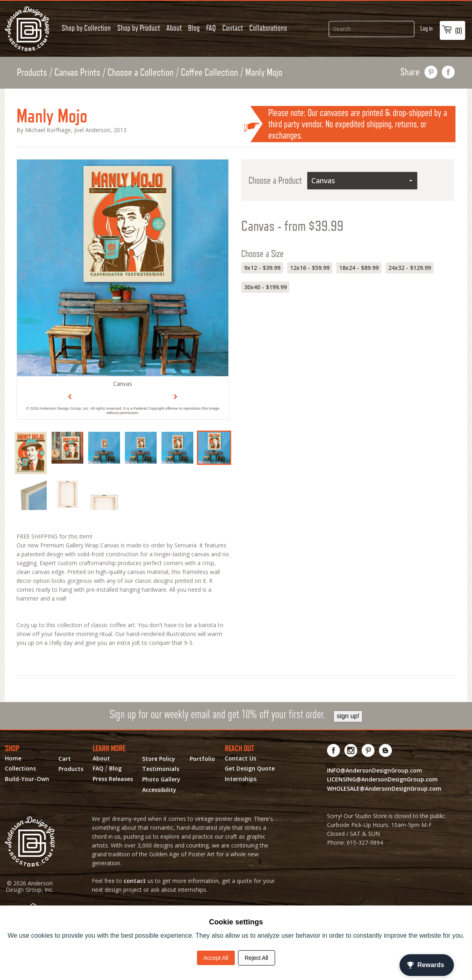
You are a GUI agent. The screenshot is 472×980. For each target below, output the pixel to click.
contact (135, 881)
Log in (426, 28)
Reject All (257, 958)
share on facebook (448, 72)
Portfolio (202, 759)
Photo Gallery (161, 779)
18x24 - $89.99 (359, 268)
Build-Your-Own (27, 779)
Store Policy (159, 759)
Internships (241, 779)
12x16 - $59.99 (310, 268)
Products (32, 72)
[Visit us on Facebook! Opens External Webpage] (334, 750)
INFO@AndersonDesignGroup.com (375, 770)
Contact (233, 28)
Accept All (216, 958)
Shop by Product (139, 28)
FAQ (211, 28)
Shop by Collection (86, 28)
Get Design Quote (250, 769)
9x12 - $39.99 (262, 268)
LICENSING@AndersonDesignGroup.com (382, 779)
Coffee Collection (209, 72)
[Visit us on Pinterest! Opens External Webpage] (368, 750)
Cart (65, 759)
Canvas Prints (77, 72)
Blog (194, 28)
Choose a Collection (141, 72)
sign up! (348, 716)
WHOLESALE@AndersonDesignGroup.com (384, 788)
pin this (431, 72)
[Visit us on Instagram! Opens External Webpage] (351, 750)
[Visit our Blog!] (386, 750)
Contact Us (240, 758)
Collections (20, 769)
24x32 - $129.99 (410, 268)
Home (13, 758)
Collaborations (268, 28)
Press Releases (113, 779)
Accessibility (159, 790)
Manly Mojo (264, 72)
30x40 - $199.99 (265, 287)
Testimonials (161, 769)
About (174, 28)
